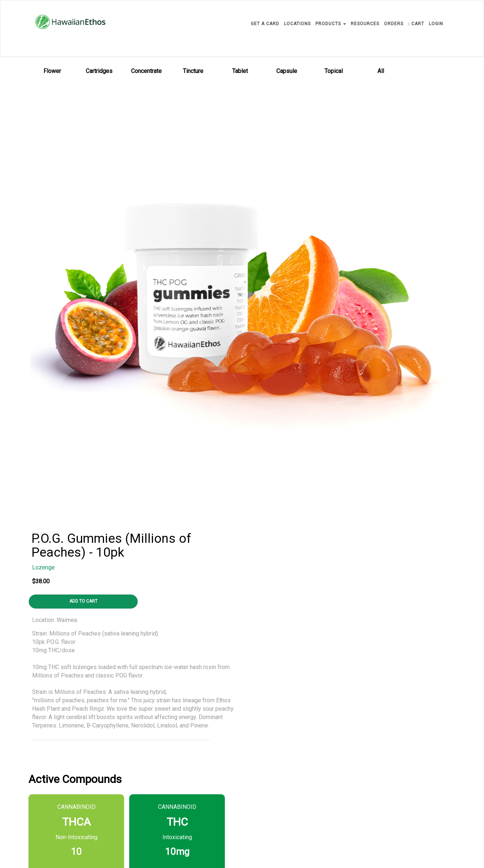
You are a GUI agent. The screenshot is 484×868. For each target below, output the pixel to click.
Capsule (287, 71)
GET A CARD (265, 24)
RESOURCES (365, 24)
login (436, 24)
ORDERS (394, 24)
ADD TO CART (83, 601)
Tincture (193, 71)
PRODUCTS (331, 24)
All (381, 71)
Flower (52, 71)
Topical (334, 71)
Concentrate (146, 71)
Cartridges (99, 71)
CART (416, 24)
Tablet (240, 71)
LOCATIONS (297, 24)
